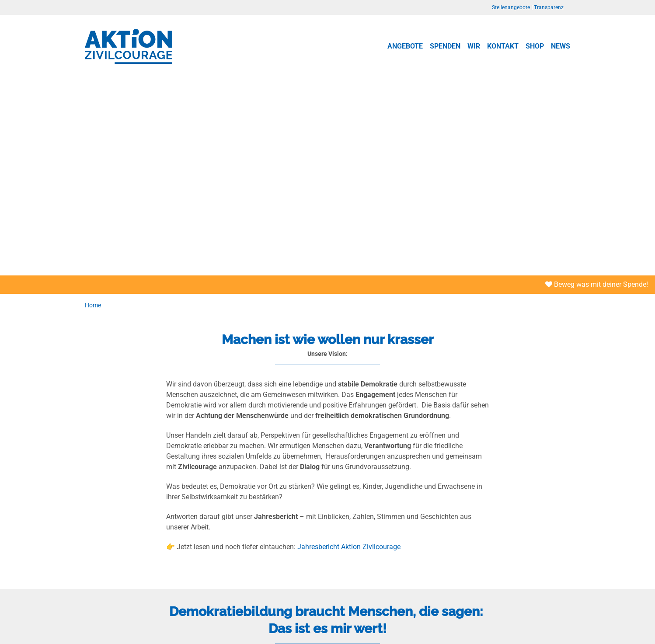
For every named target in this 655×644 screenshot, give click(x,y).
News (561, 46)
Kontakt (503, 46)
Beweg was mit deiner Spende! (597, 284)
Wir (474, 46)
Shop (535, 46)
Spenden (445, 46)
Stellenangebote (511, 7)
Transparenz (549, 7)
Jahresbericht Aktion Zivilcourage (349, 547)
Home (93, 305)
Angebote (405, 46)
